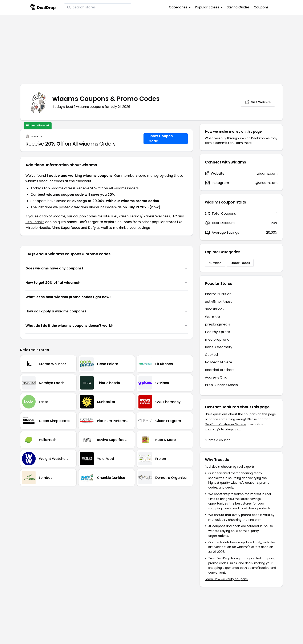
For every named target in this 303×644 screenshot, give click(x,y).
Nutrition (215, 263)
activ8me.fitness (219, 302)
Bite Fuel (110, 216)
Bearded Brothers (220, 370)
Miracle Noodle (38, 228)
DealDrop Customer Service (225, 424)
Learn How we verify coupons (226, 579)
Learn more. (244, 143)
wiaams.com (267, 173)
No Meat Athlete (219, 362)
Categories (180, 7)
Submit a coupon (218, 440)
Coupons (261, 7)
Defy (92, 228)
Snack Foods (240, 263)
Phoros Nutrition (218, 294)
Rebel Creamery (219, 347)
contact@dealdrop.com (223, 429)
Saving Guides (238, 7)
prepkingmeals (217, 324)
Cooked (211, 355)
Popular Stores (209, 7)
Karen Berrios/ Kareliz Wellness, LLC (148, 216)
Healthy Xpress (217, 332)
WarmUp (212, 317)
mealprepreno (217, 339)
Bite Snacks (35, 222)
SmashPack (215, 309)
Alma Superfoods (66, 228)
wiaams (37, 136)
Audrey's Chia (216, 377)
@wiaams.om (266, 183)
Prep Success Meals (221, 385)
